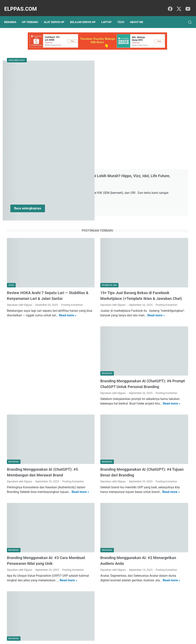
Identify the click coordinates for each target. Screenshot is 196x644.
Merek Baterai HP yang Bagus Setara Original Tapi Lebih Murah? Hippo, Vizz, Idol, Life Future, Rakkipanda (96, 78)
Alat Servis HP (57, 16)
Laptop (109, 16)
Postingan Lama (115, 608)
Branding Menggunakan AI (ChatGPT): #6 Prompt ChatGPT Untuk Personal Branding (98, 290)
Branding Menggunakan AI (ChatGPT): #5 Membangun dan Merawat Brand (34, 380)
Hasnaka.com (118, 638)
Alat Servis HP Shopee (161, 240)
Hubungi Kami (121, 630)
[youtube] (186, 5)
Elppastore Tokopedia (161, 234)
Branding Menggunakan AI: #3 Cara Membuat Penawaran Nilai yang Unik (34, 471)
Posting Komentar (18, 214)
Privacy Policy (75, 630)
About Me (139, 16)
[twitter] (178, 5)
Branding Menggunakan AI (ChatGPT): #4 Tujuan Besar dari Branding (98, 380)
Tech (123, 16)
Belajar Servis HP (85, 16)
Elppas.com (23, 5)
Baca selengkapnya (90, 128)
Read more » (52, 229)
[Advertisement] (36, 265)
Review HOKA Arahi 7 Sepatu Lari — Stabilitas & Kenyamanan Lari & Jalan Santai (36, 198)
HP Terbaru (33, 16)
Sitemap (92, 630)
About (105, 630)
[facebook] (169, 5)
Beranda (13, 16)
